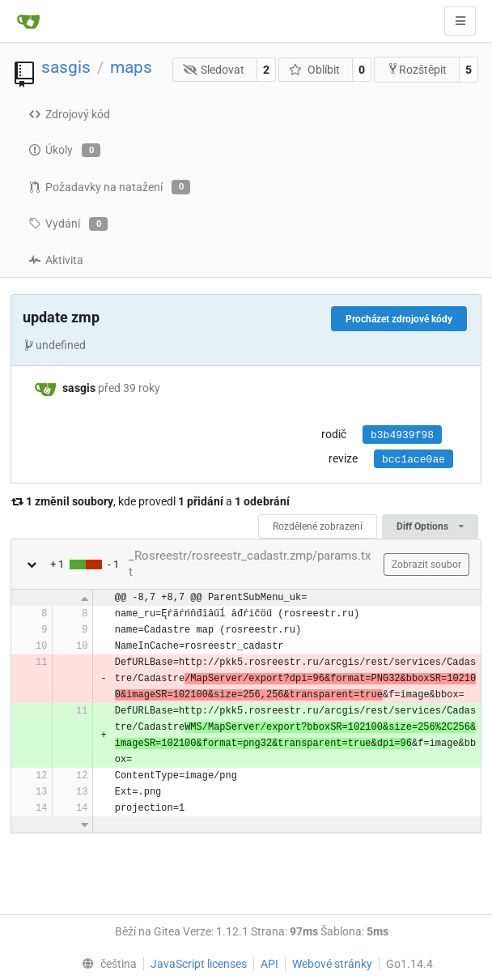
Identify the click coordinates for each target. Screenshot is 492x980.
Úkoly (64, 151)
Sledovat (214, 70)
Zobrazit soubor (426, 565)
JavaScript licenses (199, 964)
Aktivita (56, 260)
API (269, 964)
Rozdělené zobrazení (318, 526)
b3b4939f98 (402, 435)
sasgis (66, 67)
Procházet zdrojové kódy (399, 319)
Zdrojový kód (69, 114)
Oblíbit (314, 70)
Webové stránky (332, 964)
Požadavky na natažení (109, 187)
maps (131, 67)
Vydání (68, 224)
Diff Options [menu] (430, 526)
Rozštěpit (417, 69)
